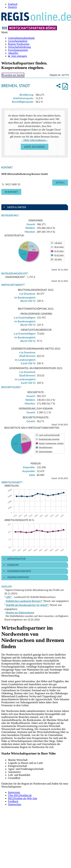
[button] (34, 147)
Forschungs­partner (18, 50)
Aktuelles (13, 53)
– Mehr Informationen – (35, 140)
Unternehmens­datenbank (21, 38)
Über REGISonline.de (20, 795)
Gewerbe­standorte (18, 41)
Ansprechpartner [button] (18, 577)
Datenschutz (15, 804)
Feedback (13, 801)
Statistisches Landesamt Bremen (24, 601)
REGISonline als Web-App (23, 798)
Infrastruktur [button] (16, 559)
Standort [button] (13, 565)
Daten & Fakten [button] (17, 207)
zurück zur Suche (13, 75)
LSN (9, 597)
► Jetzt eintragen (17, 56)
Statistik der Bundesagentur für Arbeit (27, 605)
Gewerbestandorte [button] (19, 571)
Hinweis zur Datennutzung (20, 613)
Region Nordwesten (19, 44)
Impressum (14, 792)
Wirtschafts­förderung (19, 47)
